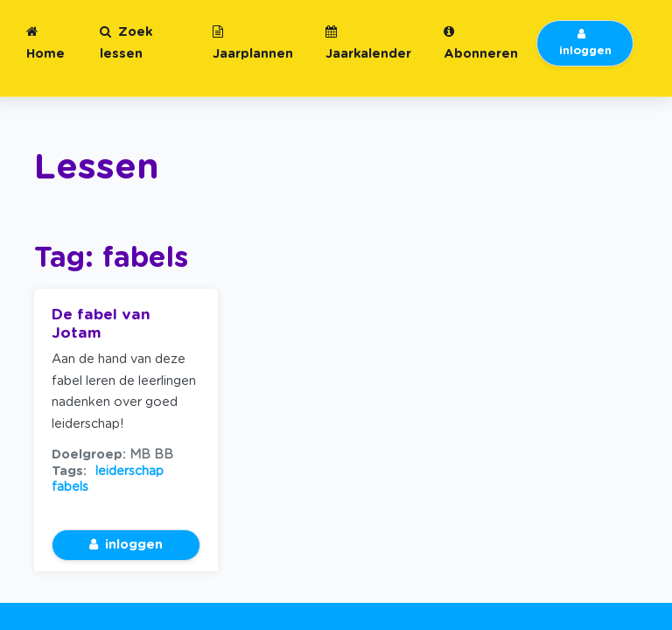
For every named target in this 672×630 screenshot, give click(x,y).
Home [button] (45, 43)
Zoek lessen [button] (126, 43)
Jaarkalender (368, 43)
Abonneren (481, 43)
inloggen (585, 43)
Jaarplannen (253, 43)
